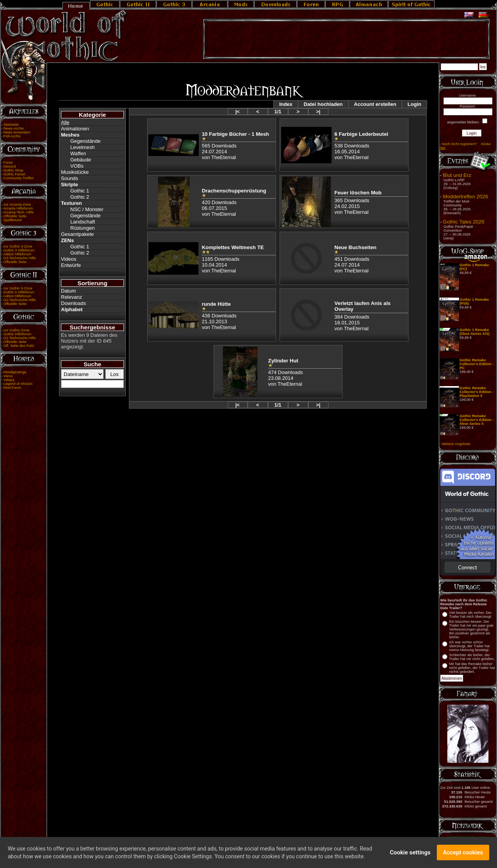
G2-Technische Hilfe (20, 300)
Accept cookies (463, 853)
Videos (69, 259)
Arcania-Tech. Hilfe (18, 212)
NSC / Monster (87, 209)
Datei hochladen (323, 104)
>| (318, 112)
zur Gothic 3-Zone (18, 246)
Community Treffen (19, 178)
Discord (10, 166)
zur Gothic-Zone (17, 330)
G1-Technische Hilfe (20, 338)
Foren (8, 163)
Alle (65, 122)
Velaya (9, 380)
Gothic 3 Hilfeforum (19, 250)
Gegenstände (85, 141)
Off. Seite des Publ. (19, 346)
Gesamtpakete (77, 234)
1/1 (278, 112)
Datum (68, 291)
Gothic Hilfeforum (17, 334)
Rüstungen (83, 228)
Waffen (78, 153)
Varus (8, 376)
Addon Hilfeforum (17, 254)
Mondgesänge (15, 372)
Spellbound (13, 220)
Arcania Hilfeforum (18, 208)
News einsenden (17, 132)
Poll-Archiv (12, 136)
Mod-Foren (12, 388)
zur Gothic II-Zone (18, 288)
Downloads (73, 303)
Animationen (75, 129)
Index (286, 104)
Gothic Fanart (15, 174)
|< (237, 112)
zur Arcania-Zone (17, 204)
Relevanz (71, 297)
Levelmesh (83, 147)
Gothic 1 (80, 191)
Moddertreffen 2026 (466, 197)
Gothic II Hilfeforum (19, 292)
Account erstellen (375, 104)
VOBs (77, 166)
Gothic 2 (80, 197)
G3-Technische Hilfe (20, 258)
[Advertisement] (346, 39)
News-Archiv (14, 128)
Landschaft (83, 222)
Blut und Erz (457, 175)
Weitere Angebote (456, 444)
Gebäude (81, 160)
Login (414, 104)
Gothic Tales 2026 (464, 222)
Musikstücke (75, 172)
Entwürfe (71, 265)
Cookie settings (410, 853)
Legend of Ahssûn (18, 384)
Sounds (70, 178)
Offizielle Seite (15, 216)
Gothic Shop (13, 170)
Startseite (11, 125)
